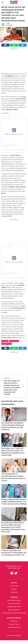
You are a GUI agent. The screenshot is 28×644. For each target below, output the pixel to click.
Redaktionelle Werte (14, 607)
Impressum (14, 621)
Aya (9, 24)
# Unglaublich (14, 341)
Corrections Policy (14, 603)
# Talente (5, 341)
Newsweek (6, 113)
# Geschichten (7, 344)
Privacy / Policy (14, 624)
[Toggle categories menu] (3, 2)
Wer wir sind (14, 586)
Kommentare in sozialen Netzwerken (14, 613)
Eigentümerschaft (14, 610)
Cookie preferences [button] (14, 627)
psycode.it (14, 592)
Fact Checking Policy (14, 600)
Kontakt (14, 589)
